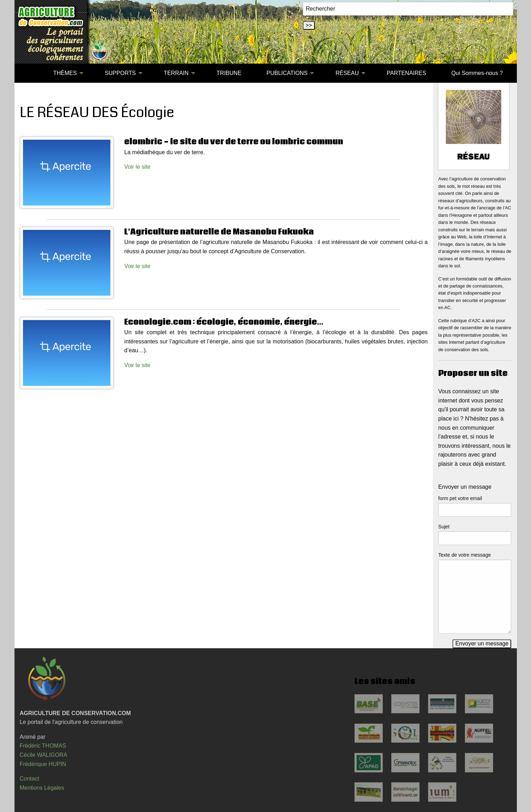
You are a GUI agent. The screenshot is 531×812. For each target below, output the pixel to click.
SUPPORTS (120, 73)
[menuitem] (28, 73)
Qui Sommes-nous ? (477, 73)
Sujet (444, 527)
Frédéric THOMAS (43, 746)
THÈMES (65, 73)
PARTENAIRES (406, 73)
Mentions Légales (42, 788)
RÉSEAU (347, 73)
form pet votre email (460, 498)
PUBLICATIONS (287, 73)
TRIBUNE (229, 73)
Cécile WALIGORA (44, 755)
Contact (30, 779)
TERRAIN (176, 73)
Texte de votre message (465, 555)
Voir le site (137, 167)
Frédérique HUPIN (43, 764)
